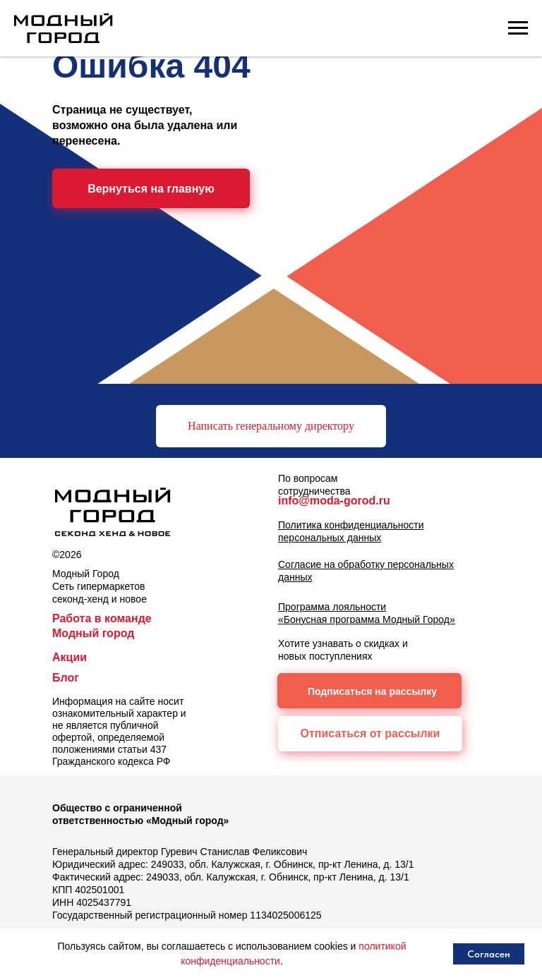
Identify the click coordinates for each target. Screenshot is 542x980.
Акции (70, 657)
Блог (66, 678)
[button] (271, 426)
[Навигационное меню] (518, 28)
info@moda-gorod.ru (334, 501)
